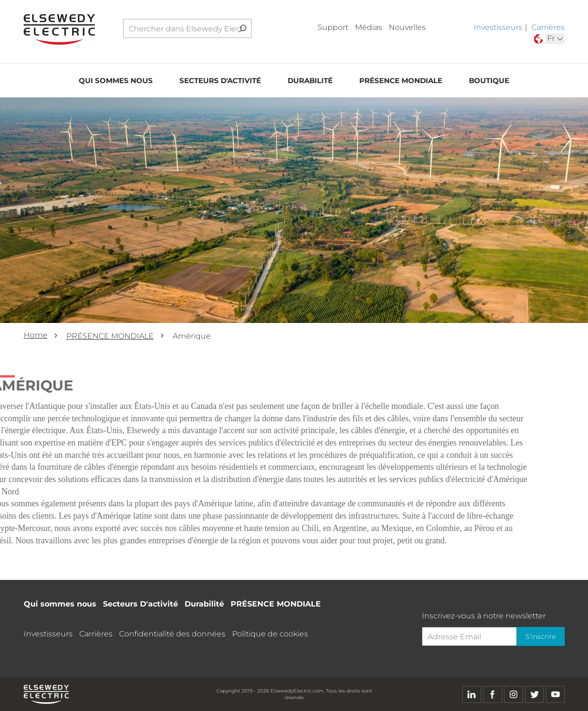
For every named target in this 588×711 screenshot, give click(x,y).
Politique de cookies (270, 634)
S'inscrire (539, 636)
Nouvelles (407, 27)
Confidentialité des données (172, 634)
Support (333, 27)
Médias (369, 27)
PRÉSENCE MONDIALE (401, 84)
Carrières (548, 27)
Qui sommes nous (116, 84)
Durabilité (310, 84)
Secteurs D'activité (220, 84)
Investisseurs (498, 27)
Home (36, 335)
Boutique (489, 84)
